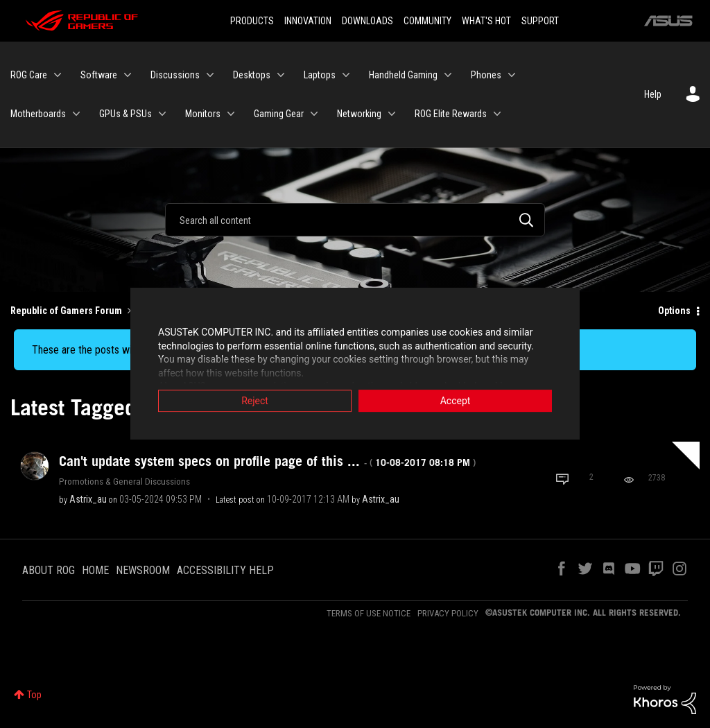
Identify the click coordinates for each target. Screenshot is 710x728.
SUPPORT (540, 21)
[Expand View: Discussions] (210, 75)
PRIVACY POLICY (448, 613)
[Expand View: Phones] (512, 75)
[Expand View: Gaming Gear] (314, 114)
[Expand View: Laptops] (346, 75)
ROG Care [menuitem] (29, 75)
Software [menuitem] (99, 75)
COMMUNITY (427, 21)
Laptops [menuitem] (320, 75)
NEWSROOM (143, 570)
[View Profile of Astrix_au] (88, 499)
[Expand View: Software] (128, 75)
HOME (95, 570)
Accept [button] (456, 401)
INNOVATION (308, 21)
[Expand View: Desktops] (281, 75)
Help (653, 94)
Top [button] (34, 695)
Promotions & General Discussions (124, 481)
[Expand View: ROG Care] (58, 75)
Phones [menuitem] (486, 75)
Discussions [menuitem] (175, 75)
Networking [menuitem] (359, 114)
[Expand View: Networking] (392, 114)
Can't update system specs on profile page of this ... (267, 461)
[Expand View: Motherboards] (76, 114)
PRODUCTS (252, 21)
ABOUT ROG (49, 570)
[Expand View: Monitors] (231, 114)
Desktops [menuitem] (252, 75)
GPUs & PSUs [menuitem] (125, 114)
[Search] (355, 220)
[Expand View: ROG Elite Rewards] (497, 114)
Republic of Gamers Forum (66, 311)
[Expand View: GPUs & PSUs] (162, 114)
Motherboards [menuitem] (38, 114)
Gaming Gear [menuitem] (279, 114)
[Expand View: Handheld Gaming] (448, 75)
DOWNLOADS (367, 21)
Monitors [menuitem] (203, 114)
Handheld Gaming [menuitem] (403, 75)
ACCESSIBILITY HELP (225, 570)
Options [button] (674, 311)
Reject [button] (255, 401)
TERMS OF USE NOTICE (369, 613)
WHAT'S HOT (486, 21)
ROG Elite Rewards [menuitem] (451, 114)
